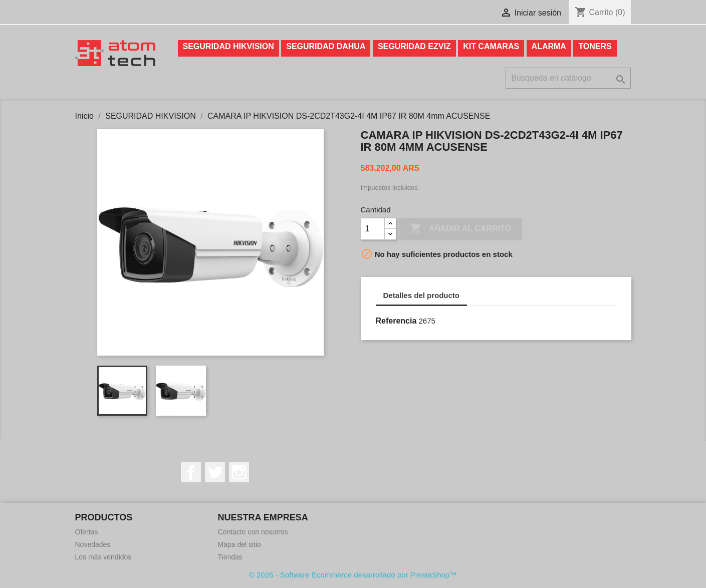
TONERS (595, 46)
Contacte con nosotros (253, 532)
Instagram (239, 472)
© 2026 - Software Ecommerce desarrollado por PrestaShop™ (353, 575)
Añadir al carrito (460, 229)
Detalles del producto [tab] (422, 295)
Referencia (396, 321)
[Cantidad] (373, 229)
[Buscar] (568, 78)
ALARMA (549, 46)
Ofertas (87, 532)
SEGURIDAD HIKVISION (228, 46)
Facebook (191, 472)
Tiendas (230, 557)
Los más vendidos (103, 557)
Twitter (215, 472)
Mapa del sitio (240, 544)
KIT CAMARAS (491, 46)
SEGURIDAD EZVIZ (414, 46)
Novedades (93, 544)
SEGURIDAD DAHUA (326, 46)
